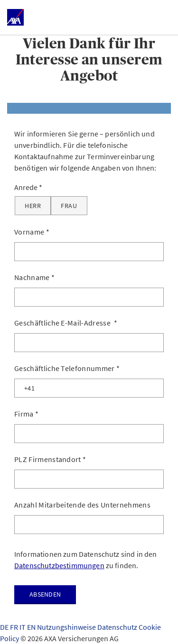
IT (23, 627)
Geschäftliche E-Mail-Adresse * (66, 323)
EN (32, 627)
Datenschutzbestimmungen (59, 565)
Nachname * (34, 277)
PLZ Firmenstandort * (50, 459)
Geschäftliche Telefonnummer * (67, 368)
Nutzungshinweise (67, 627)
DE (5, 627)
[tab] (89, 108)
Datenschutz (118, 627)
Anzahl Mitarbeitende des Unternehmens (82, 505)
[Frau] (69, 206)
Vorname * (32, 232)
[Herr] (33, 206)
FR (15, 627)
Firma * (26, 414)
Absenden (45, 594)
